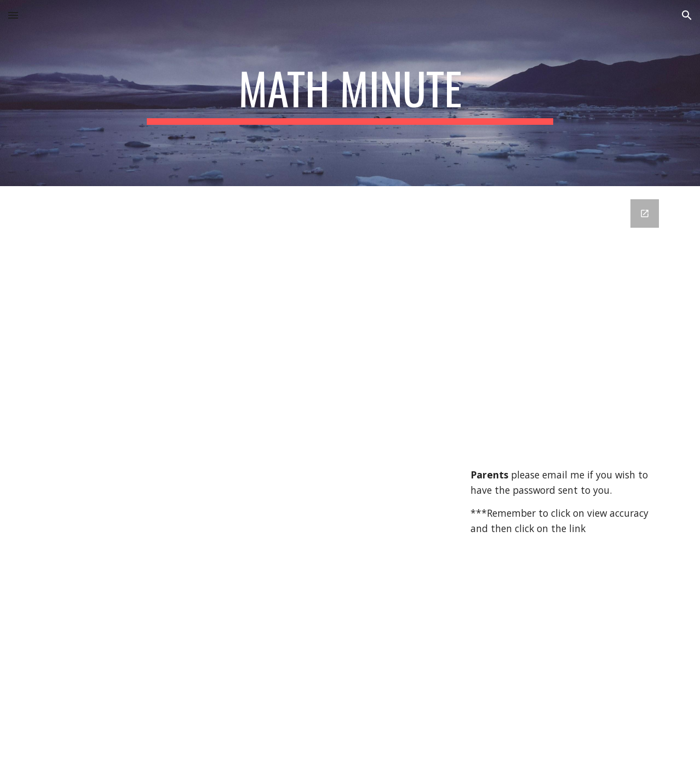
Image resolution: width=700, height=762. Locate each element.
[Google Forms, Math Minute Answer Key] (566, 330)
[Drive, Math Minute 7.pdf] (242, 449)
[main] (350, 93)
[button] (13, 15)
